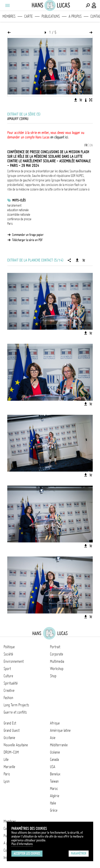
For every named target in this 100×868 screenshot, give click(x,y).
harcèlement (14, 205)
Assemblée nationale (19, 215)
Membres (9, 16)
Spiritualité (11, 683)
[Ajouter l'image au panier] (81, 100)
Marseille (9, 767)
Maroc (54, 789)
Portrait (55, 647)
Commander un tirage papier (28, 235)
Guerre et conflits (15, 712)
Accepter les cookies (27, 853)
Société (8, 654)
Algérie (55, 796)
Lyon (7, 781)
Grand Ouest (12, 730)
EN (91, 145)
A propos (75, 16)
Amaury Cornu (18, 119)
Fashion (8, 698)
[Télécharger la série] (77, 260)
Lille (6, 759)
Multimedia (57, 661)
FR (86, 145)
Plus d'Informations (22, 844)
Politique (9, 647)
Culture (8, 676)
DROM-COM (11, 752)
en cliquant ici (59, 137)
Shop (53, 676)
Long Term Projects (16, 705)
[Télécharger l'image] (76, 100)
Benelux (55, 774)
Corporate (57, 654)
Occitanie (9, 738)
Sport (7, 669)
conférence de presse (19, 219)
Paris (10, 224)
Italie (53, 803)
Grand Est (10, 723)
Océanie (55, 752)
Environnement (14, 661)
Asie (53, 738)
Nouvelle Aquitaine (16, 745)
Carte (29, 16)
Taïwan (54, 781)
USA (53, 767)
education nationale (18, 210)
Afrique (55, 723)
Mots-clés (19, 200)
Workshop (57, 669)
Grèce (54, 810)
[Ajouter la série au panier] (84, 260)
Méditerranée (59, 745)
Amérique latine (60, 730)
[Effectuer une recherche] (88, 5)
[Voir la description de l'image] (86, 100)
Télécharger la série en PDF (27, 240)
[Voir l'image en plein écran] (91, 100)
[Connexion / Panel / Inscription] (94, 5)
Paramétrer (79, 853)
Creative (9, 690)
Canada (54, 759)
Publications (51, 16)
